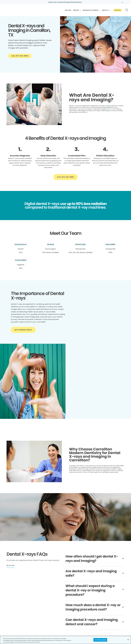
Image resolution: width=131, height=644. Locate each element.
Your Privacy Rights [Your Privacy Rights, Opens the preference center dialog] (100, 640)
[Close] (128, 640)
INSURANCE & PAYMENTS (91, 10)
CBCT (110, 109)
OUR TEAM (68, 10)
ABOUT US (105, 10)
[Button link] (118, 10)
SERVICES (76, 10)
